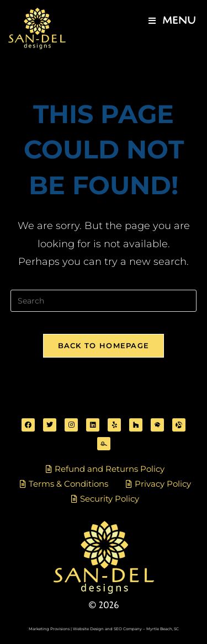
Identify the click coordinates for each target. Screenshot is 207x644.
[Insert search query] (104, 301)
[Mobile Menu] (172, 21)
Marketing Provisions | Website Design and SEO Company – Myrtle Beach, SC (104, 629)
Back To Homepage (104, 345)
